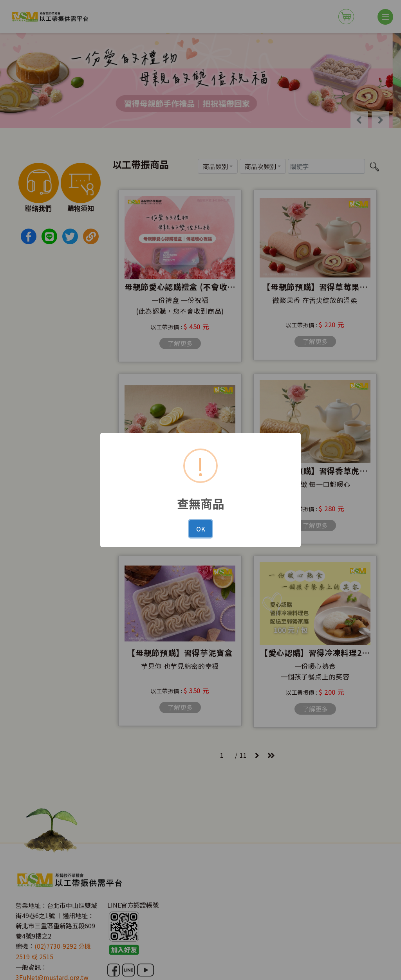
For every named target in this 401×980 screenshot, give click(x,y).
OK (201, 529)
